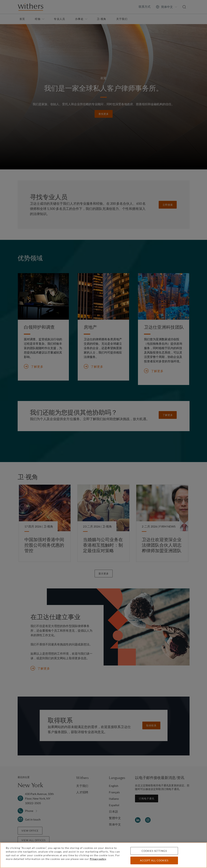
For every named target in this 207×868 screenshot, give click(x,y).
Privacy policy (98, 859)
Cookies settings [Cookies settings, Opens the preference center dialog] (154, 851)
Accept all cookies (154, 860)
